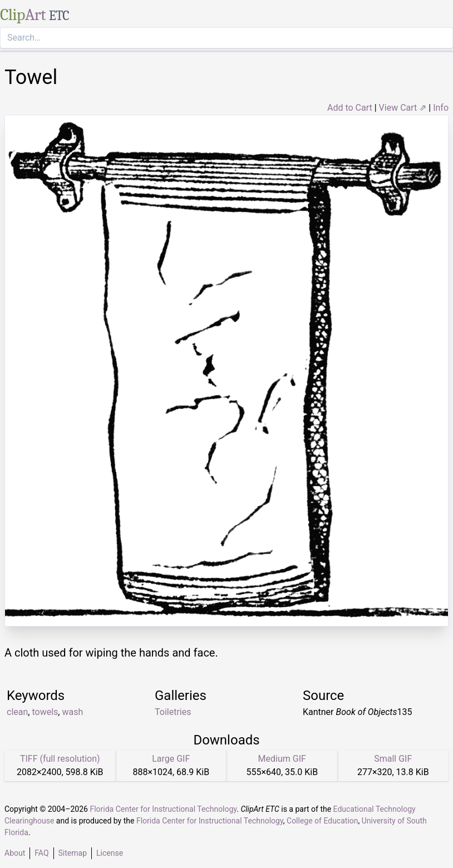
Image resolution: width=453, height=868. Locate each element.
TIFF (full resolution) (60, 759)
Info (441, 108)
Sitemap (73, 853)
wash (72, 712)
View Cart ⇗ (403, 108)
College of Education (322, 821)
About (15, 853)
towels (45, 712)
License (110, 853)
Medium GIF (282, 759)
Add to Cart (350, 108)
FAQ (41, 853)
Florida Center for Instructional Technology (163, 809)
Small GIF (393, 759)
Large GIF (171, 759)
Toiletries (173, 712)
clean (17, 712)
